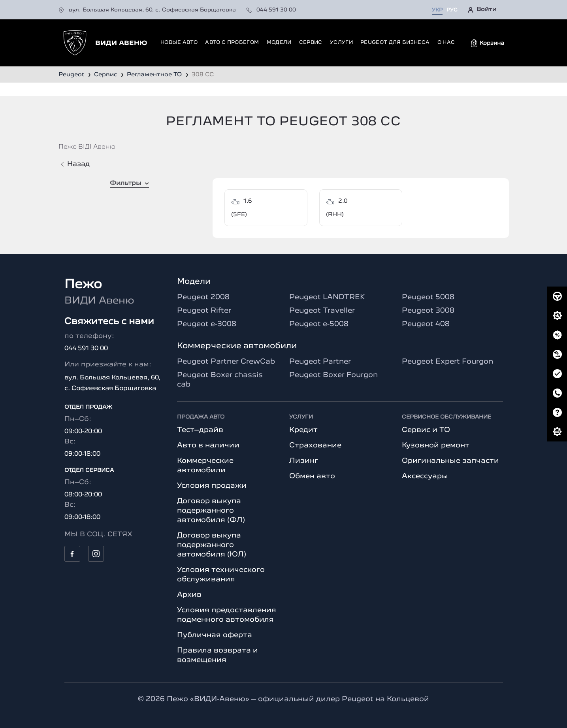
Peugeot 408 (426, 324)
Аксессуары (425, 476)
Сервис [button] (311, 42)
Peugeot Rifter (204, 311)
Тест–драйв (200, 430)
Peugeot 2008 (203, 297)
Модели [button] (279, 42)
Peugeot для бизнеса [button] (395, 42)
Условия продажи (212, 486)
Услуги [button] (341, 42)
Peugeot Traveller (322, 311)
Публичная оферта (215, 635)
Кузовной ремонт (436, 445)
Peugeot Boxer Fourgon (333, 375)
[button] (488, 43)
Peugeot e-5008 (319, 324)
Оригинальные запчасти (450, 461)
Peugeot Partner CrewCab (226, 362)
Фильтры (129, 183)
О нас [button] (446, 42)
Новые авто (179, 42)
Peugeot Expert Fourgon (447, 362)
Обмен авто (312, 476)
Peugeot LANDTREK (327, 297)
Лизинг (304, 461)
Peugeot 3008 (428, 311)
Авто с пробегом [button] (232, 42)
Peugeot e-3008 (207, 324)
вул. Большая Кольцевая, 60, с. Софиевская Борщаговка (148, 10)
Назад (75, 164)
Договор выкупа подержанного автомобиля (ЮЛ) (212, 545)
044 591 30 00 (271, 10)
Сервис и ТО (426, 430)
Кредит (303, 430)
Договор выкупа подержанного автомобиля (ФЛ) (211, 511)
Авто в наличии (208, 445)
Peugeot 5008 (428, 297)
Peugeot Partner (320, 362)
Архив (189, 595)
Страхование (315, 445)
